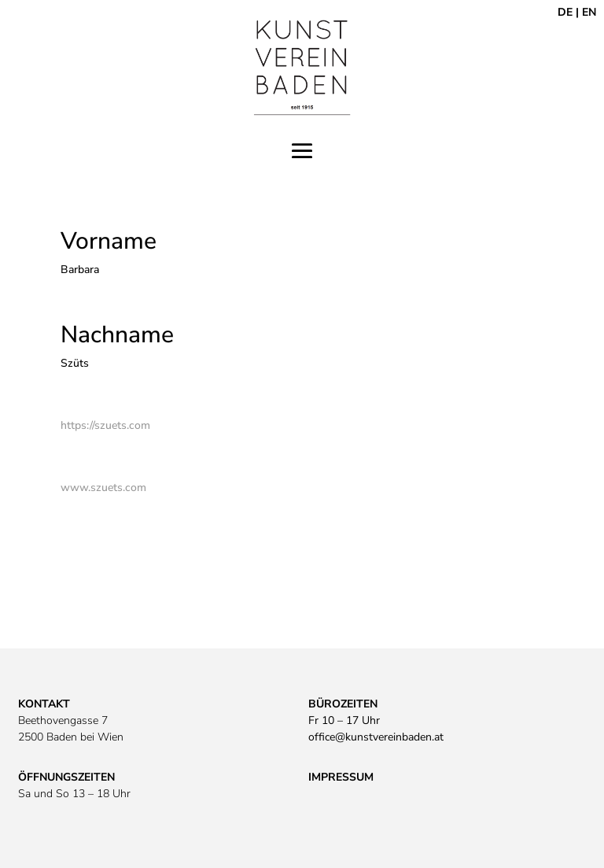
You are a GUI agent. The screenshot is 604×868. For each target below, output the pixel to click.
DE (565, 12)
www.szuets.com (103, 488)
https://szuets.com (105, 425)
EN (589, 12)
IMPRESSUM (341, 777)
